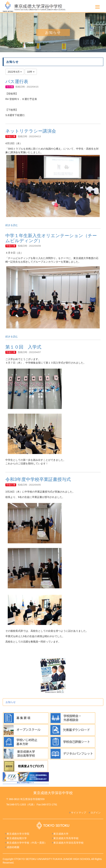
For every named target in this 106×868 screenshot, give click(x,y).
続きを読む (12, 225)
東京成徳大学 (61, 834)
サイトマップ (79, 813)
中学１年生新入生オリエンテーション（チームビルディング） (51, 238)
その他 (10, 87)
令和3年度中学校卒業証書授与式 (38, 479)
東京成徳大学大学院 (18, 834)
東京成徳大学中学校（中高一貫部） (27, 843)
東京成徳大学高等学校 (66, 838)
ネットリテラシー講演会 (31, 131)
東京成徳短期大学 (17, 838)
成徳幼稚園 (13, 847)
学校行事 (11, 136)
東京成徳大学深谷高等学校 (68, 843)
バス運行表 (17, 81)
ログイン (96, 813)
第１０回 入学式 (23, 347)
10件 (31, 72)
